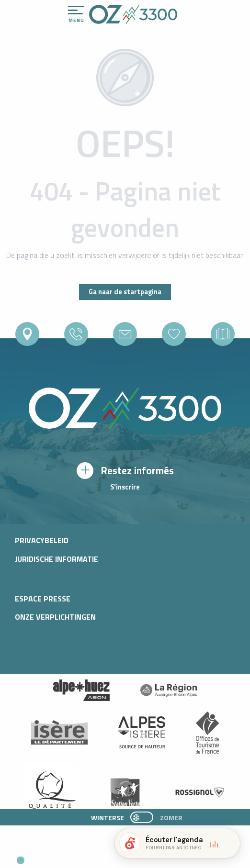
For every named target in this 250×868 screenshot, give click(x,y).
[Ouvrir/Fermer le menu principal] (76, 14)
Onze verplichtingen (55, 617)
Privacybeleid (42, 540)
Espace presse (43, 599)
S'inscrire (125, 487)
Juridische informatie (57, 559)
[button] (89, 857)
